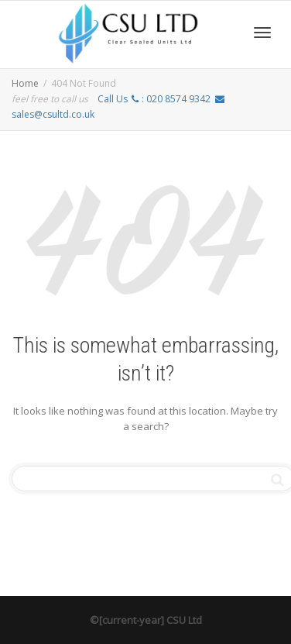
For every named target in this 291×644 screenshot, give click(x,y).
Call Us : (154, 99)
